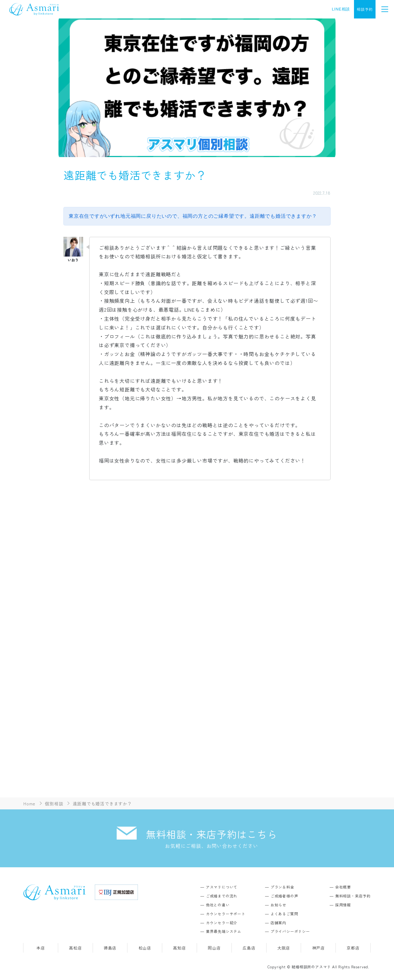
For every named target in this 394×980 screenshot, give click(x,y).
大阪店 (284, 948)
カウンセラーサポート (226, 914)
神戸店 (318, 948)
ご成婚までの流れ (222, 896)
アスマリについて (222, 887)
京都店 (353, 948)
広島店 (249, 948)
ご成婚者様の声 (284, 896)
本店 (41, 948)
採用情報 (343, 905)
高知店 (179, 948)
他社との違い (218, 905)
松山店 (145, 948)
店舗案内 (278, 923)
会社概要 (343, 887)
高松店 (75, 948)
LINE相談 (341, 9)
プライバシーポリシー (290, 931)
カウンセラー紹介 (222, 923)
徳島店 (110, 948)
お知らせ (278, 905)
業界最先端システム (224, 931)
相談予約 (365, 9)
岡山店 (214, 948)
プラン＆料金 (282, 887)
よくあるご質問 (284, 914)
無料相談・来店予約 (353, 896)
